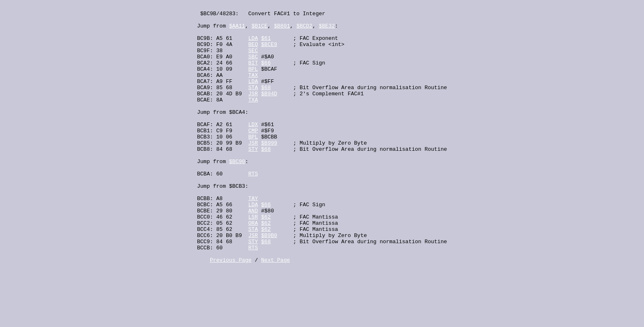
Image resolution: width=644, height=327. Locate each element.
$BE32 (327, 30)
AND (253, 252)
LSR (253, 260)
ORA (253, 267)
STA (253, 104)
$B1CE (259, 30)
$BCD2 (305, 30)
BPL (253, 82)
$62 (266, 260)
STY (253, 178)
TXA (253, 119)
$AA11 (237, 30)
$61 (266, 45)
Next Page (276, 311)
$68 (266, 104)
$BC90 (237, 193)
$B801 (282, 30)
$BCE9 (269, 53)
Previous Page (231, 311)
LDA (253, 45)
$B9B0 (269, 282)
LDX (253, 149)
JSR (253, 112)
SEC (253, 60)
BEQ (253, 53)
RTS (253, 208)
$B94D (269, 112)
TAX (253, 90)
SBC (253, 67)
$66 (266, 75)
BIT (253, 75)
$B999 (269, 171)
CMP (253, 156)
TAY (253, 237)
